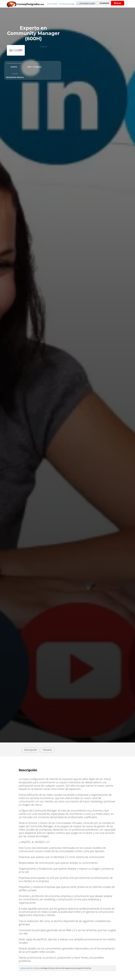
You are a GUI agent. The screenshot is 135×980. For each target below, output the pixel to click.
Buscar (118, 3)
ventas (23, 968)
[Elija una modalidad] (107, 3)
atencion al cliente (33, 968)
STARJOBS (43, 47)
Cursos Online (52, 4)
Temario (47, 750)
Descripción (31, 750)
